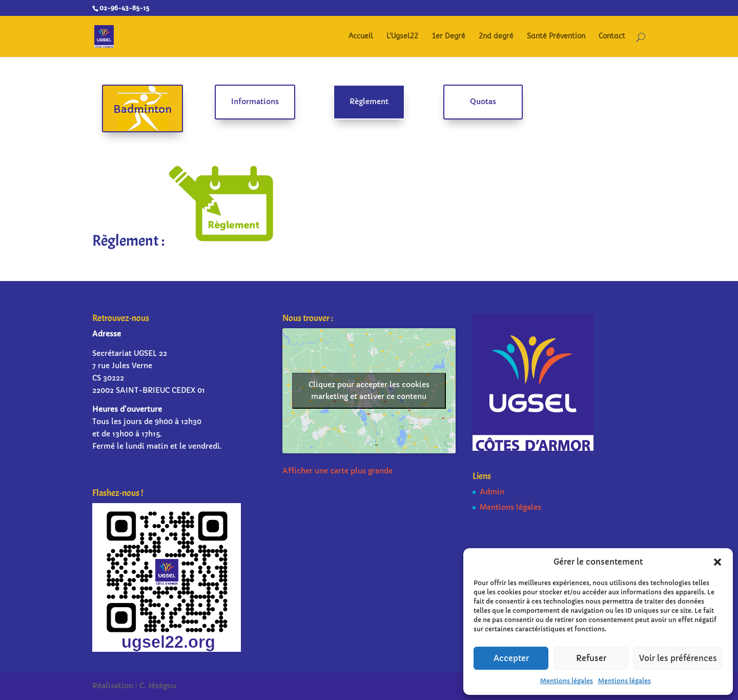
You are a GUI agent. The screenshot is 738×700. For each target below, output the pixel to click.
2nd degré (496, 37)
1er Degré (448, 37)
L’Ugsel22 (402, 37)
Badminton (142, 109)
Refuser (591, 658)
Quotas (483, 102)
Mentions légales (567, 681)
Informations (255, 102)
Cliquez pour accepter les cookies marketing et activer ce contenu (369, 391)
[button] (717, 562)
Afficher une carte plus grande (337, 471)
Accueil (361, 37)
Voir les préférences (678, 658)
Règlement (369, 102)
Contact (612, 37)
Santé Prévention (556, 37)
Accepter (511, 658)
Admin (492, 492)
